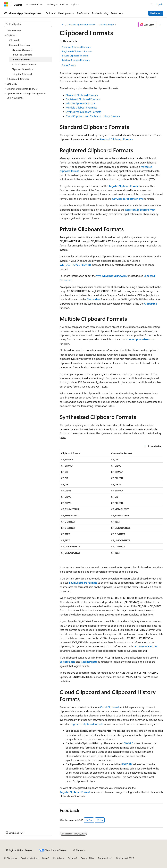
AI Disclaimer (10, 858)
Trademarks (104, 858)
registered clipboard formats (87, 724)
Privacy (71, 858)
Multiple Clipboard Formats (76, 60)
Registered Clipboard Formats (77, 51)
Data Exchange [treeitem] (14, 31)
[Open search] (152, 4)
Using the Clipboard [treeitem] (22, 74)
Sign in (160, 4)
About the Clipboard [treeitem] (22, 55)
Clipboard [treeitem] (14, 40)
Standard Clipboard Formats (76, 47)
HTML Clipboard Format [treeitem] (24, 64)
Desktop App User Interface (82, 24)
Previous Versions (30, 858)
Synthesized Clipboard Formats (83, 112)
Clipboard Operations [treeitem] (22, 69)
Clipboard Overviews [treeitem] (22, 50)
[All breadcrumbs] (63, 25)
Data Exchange (106, 24)
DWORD (129, 743)
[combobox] (28, 24)
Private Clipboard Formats (75, 56)
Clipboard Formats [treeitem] (21, 59)
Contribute (58, 858)
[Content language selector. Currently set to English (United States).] (19, 850)
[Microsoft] (6, 4)
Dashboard (156, 13)
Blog (45, 858)
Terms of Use (88, 858)
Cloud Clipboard (109, 707)
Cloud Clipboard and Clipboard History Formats (93, 116)
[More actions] (160, 25)
